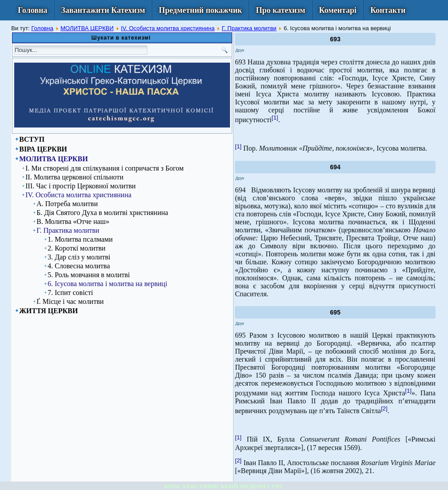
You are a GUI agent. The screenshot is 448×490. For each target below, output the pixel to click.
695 (335, 312)
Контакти (388, 10)
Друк (240, 50)
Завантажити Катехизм (103, 10)
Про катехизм (280, 10)
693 (335, 39)
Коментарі (338, 10)
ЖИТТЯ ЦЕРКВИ (48, 311)
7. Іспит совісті (70, 293)
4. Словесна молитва (79, 266)
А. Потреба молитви (67, 204)
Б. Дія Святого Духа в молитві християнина (102, 213)
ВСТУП (32, 139)
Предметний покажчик (201, 10)
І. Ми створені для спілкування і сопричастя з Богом (104, 168)
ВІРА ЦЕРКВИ (43, 149)
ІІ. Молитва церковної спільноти (74, 177)
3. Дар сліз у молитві (79, 257)
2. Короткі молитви (76, 248)
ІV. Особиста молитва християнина (168, 28)
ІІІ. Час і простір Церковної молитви (80, 186)
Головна (32, 10)
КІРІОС (172, 486)
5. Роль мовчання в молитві (89, 275)
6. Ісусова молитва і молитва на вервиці (107, 284)
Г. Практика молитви (249, 28)
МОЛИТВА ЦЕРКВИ (87, 28)
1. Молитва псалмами (80, 239)
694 (335, 167)
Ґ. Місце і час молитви (70, 301)
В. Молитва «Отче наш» (73, 221)
